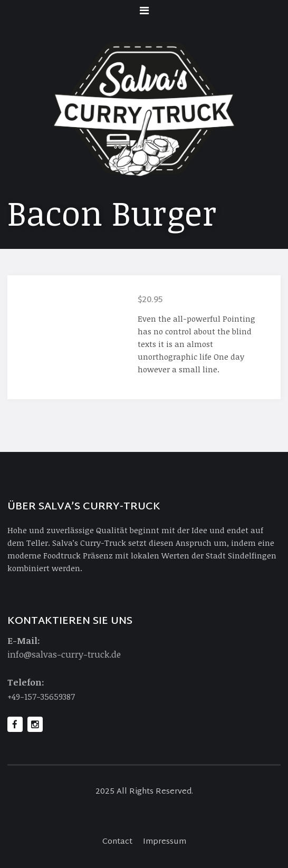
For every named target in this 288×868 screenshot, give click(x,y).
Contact (117, 842)
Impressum (165, 842)
